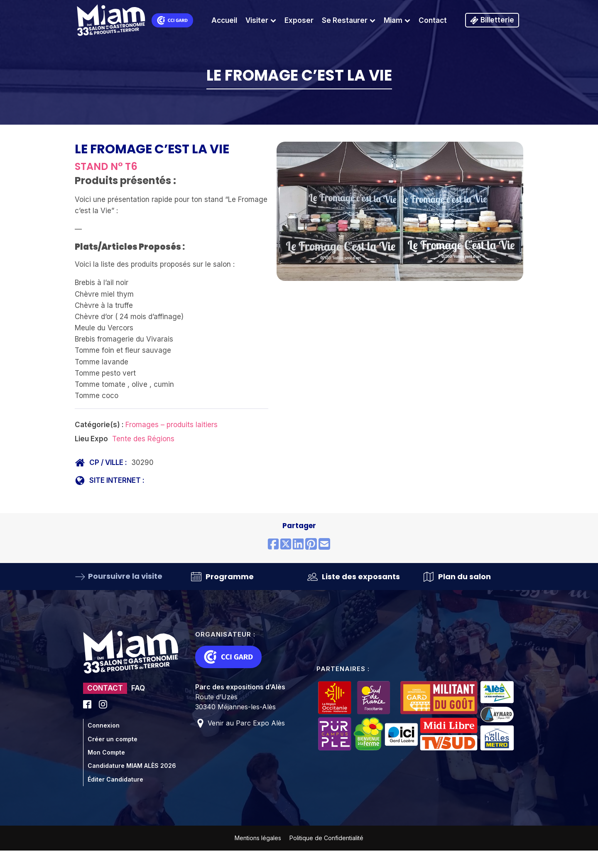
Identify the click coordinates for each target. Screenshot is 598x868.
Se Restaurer (349, 20)
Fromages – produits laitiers (172, 425)
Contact (433, 20)
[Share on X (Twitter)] (286, 545)
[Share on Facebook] (273, 545)
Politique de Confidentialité (326, 838)
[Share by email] (324, 545)
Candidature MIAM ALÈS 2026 (132, 766)
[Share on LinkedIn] (298, 545)
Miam (397, 20)
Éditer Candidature (115, 779)
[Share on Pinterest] (311, 545)
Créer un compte (113, 739)
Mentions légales (258, 838)
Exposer (299, 20)
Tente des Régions (143, 439)
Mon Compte (106, 752)
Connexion (104, 725)
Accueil (224, 20)
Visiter (261, 20)
